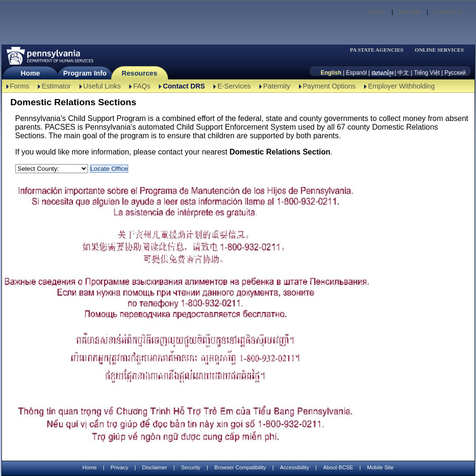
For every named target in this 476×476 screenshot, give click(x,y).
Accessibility (294, 467)
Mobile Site (380, 467)
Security (190, 467)
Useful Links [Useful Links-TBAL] (102, 86)
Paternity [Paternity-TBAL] (277, 86)
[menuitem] (380, 50)
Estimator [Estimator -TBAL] (56, 86)
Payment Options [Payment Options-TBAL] (329, 86)
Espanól (356, 73)
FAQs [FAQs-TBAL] (142, 86)
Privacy (119, 468)
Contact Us (448, 12)
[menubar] (380, 50)
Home (30, 73)
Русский (455, 73)
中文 (403, 73)
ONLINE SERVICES (439, 50)
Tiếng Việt (427, 73)
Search (377, 12)
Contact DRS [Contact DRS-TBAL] (184, 86)
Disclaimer (155, 467)
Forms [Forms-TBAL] (20, 86)
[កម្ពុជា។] (382, 73)
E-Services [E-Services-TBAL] (234, 86)
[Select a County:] (52, 169)
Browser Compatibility (240, 467)
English (331, 73)
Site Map (410, 12)
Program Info (85, 73)
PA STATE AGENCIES (376, 50)
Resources (139, 73)
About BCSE (338, 467)
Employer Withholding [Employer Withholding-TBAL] (401, 86)
